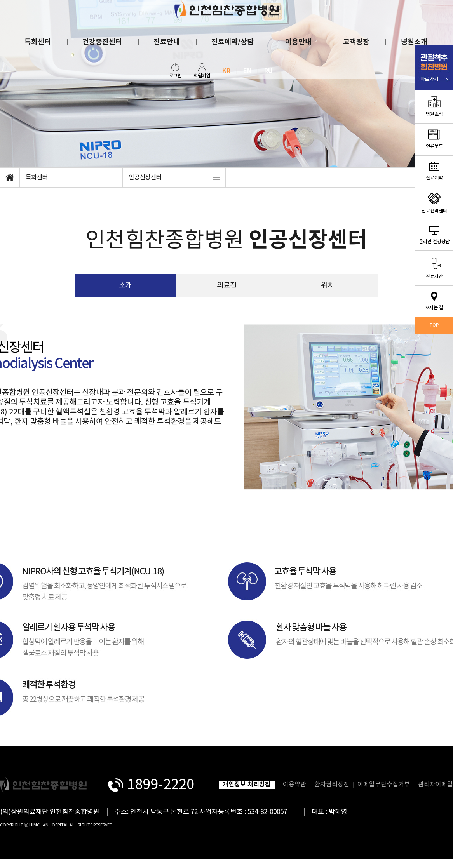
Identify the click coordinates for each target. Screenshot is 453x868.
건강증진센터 (102, 42)
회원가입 (202, 71)
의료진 (227, 285)
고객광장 (356, 42)
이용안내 (298, 42)
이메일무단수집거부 (384, 785)
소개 (125, 285)
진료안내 (167, 42)
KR (226, 71)
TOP (434, 325)
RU (268, 71)
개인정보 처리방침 (247, 785)
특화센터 (38, 42)
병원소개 (414, 42)
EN (247, 71)
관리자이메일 (436, 785)
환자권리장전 (332, 785)
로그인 (175, 71)
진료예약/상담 (233, 42)
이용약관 (294, 785)
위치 (328, 285)
